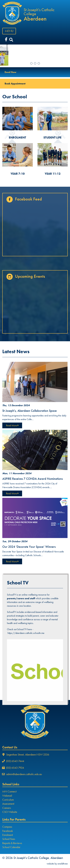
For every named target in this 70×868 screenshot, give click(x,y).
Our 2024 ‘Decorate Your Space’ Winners (29, 547)
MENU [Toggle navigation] (10, 31)
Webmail (7, 796)
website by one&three (57, 864)
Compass (7, 827)
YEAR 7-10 (18, 174)
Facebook (8, 831)
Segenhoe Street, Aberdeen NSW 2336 (28, 755)
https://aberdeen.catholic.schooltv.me (26, 633)
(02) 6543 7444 (15, 761)
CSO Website (10, 812)
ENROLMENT (17, 137)
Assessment (8, 804)
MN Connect (9, 791)
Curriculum (8, 800)
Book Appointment (15, 84)
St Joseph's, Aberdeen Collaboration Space (30, 411)
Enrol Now (11, 72)
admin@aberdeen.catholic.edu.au (24, 774)
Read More (12, 425)
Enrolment (8, 835)
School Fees (9, 839)
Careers (7, 808)
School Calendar (11, 847)
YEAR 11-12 (53, 174)
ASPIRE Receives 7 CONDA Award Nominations (33, 479)
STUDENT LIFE (52, 137)
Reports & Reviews (12, 843)
